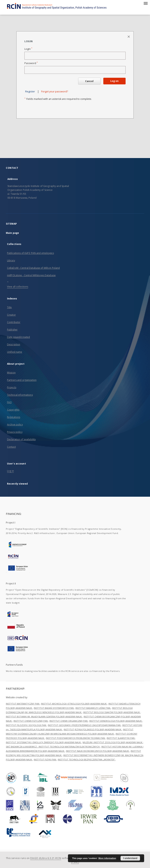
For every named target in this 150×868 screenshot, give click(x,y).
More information (107, 858)
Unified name (15, 352)
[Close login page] (129, 36)
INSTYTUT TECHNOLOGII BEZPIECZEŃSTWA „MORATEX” (87, 759)
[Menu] (146, 3)
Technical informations (20, 395)
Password (31, 63)
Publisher (12, 330)
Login (28, 49)
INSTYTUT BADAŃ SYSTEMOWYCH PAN (54, 708)
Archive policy (15, 425)
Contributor (14, 322)
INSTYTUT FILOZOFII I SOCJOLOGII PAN (26, 725)
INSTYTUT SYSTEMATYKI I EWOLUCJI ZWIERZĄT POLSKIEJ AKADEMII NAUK (44, 742)
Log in (10, 471)
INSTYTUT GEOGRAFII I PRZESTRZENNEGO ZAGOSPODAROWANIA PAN (84, 725)
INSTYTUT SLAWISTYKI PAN (121, 738)
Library (11, 260)
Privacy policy (15, 432)
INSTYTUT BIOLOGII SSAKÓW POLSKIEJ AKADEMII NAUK (112, 712)
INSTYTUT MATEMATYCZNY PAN (23, 704)
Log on (114, 81)
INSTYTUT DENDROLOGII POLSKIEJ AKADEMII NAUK (116, 721)
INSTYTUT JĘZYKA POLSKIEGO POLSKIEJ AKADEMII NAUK (93, 729)
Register (30, 92)
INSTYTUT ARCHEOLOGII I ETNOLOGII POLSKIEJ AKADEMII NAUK (74, 704)
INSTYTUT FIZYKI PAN (45, 759)
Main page (12, 233)
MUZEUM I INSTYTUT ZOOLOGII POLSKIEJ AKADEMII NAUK (113, 742)
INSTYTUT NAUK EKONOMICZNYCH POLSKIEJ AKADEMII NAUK (98, 751)
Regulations (14, 417)
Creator (11, 315)
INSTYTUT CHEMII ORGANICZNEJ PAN (69, 721)
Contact (11, 447)
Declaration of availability (21, 439)
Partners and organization (22, 380)
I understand (130, 858)
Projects (12, 387)
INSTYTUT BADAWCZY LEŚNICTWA (93, 708)
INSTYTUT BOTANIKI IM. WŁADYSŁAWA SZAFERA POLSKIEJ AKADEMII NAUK (44, 717)
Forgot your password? (55, 92)
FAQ (9, 402)
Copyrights (13, 410)
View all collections (18, 287)
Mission (11, 373)
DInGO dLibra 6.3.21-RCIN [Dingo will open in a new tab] (46, 858)
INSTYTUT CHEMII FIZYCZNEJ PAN (31, 721)
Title (9, 307)
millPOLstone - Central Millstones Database (31, 275)
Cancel (89, 81)
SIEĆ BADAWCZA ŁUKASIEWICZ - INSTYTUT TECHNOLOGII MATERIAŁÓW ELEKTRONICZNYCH (53, 747)
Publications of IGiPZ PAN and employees (30, 253)
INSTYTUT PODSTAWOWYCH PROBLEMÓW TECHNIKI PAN (76, 738)
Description (14, 344)
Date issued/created (18, 337)
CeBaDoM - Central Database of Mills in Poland (33, 268)
